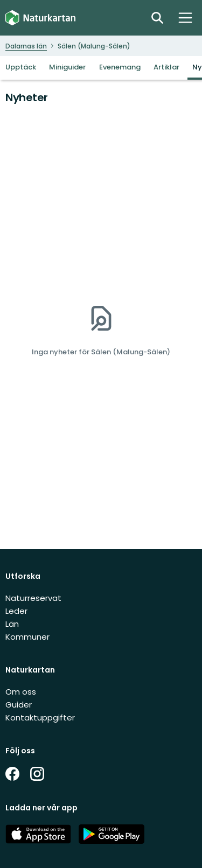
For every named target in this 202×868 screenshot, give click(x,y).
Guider (19, 705)
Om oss (21, 692)
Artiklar (166, 67)
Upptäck (21, 67)
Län (12, 624)
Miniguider (67, 67)
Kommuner (27, 637)
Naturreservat (33, 598)
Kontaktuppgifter (40, 717)
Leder (16, 611)
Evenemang (120, 67)
